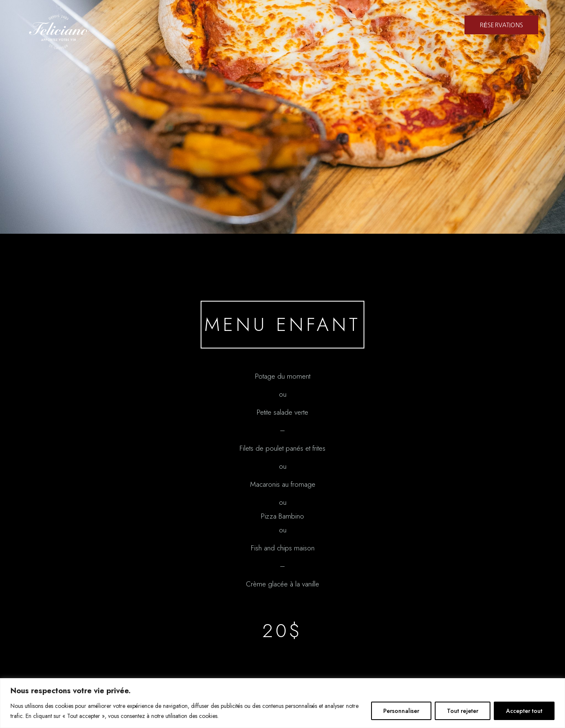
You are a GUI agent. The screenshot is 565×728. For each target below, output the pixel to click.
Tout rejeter (463, 711)
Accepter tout (524, 711)
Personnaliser (401, 711)
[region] (282, 703)
